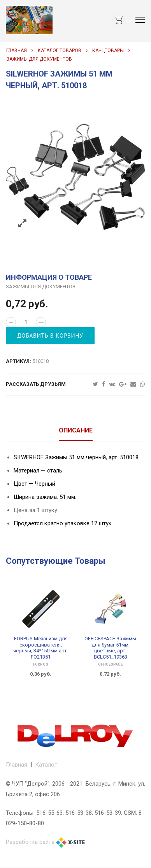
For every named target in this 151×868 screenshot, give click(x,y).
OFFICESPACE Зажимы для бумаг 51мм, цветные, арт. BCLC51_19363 (110, 648)
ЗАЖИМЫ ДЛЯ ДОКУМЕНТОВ (39, 59)
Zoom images (22, 224)
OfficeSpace (110, 664)
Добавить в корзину (50, 336)
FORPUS (41, 664)
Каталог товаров (60, 51)
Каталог (46, 765)
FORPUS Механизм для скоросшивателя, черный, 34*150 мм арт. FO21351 (41, 648)
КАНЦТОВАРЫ (108, 51)
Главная (17, 51)
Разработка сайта (30, 842)
